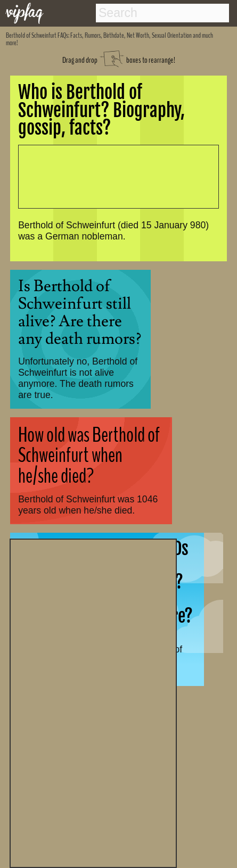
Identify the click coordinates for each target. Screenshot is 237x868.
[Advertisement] (93, 702)
